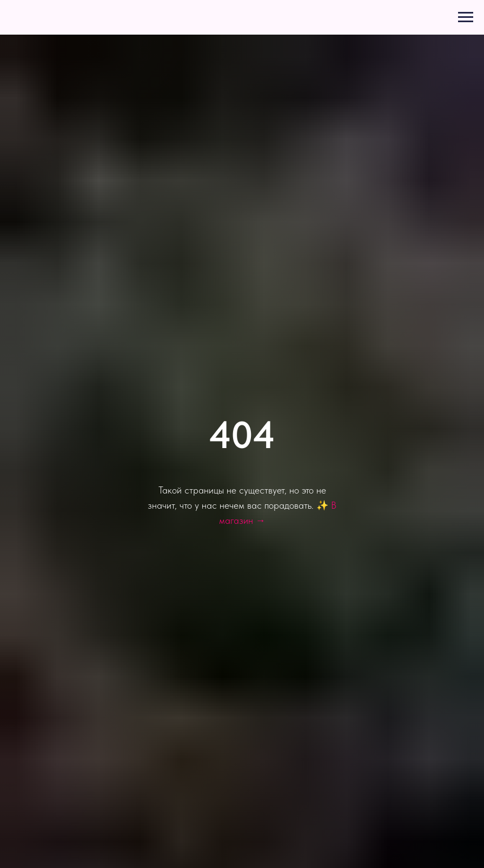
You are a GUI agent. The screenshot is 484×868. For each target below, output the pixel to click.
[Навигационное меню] (466, 17)
